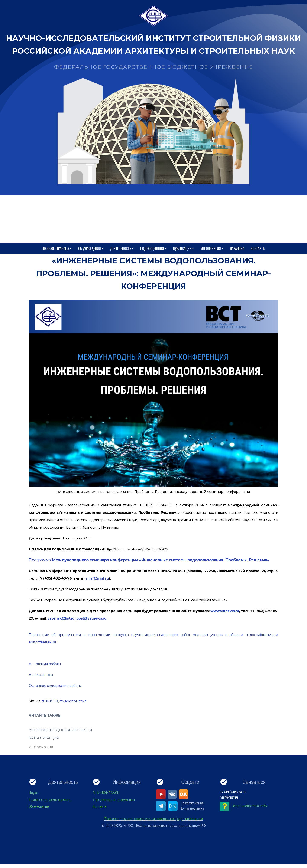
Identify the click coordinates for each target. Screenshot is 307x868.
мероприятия (74, 701)
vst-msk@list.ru (61, 618)
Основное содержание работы (55, 686)
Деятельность (122, 249)
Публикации (184, 249)
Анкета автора (41, 675)
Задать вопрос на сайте (250, 806)
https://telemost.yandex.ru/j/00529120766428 (137, 549)
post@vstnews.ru (91, 618)
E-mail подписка (193, 808)
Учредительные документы (114, 800)
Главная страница (57, 249)
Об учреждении (91, 249)
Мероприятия (212, 249)
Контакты (258, 248)
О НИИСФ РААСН (106, 793)
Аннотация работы (45, 664)
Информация (41, 747)
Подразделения (153, 249)
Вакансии (237, 248)
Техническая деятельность (49, 800)
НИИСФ (51, 701)
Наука (33, 793)
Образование (39, 806)
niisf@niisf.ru (97, 578)
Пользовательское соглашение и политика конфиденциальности (153, 819)
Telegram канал (192, 803)
